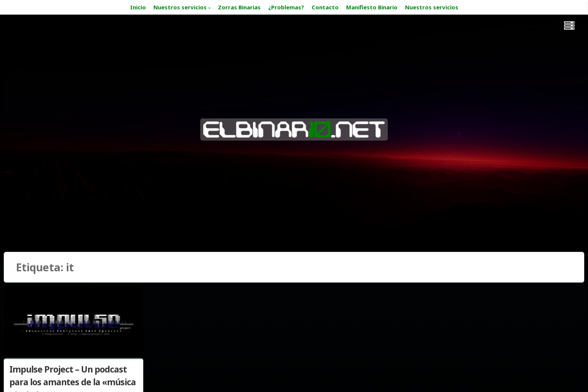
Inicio (138, 7)
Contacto (325, 7)
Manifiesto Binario (372, 7)
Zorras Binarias (239, 7)
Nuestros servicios (180, 7)
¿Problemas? (286, 7)
